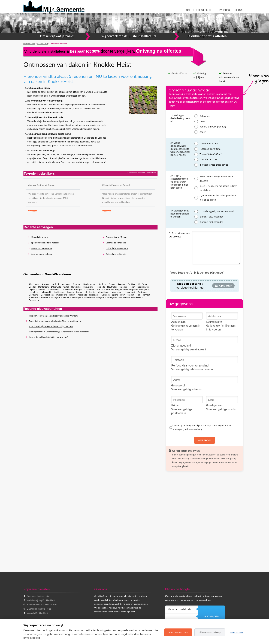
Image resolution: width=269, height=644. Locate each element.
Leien (202, 121)
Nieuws (239, 10)
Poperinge (82, 295)
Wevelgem (77, 297)
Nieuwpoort (129, 292)
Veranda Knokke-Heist (37, 613)
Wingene (100, 297)
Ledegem (143, 289)
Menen (70, 292)
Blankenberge (90, 284)
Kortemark (89, 289)
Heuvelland (88, 287)
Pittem (72, 295)
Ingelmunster (143, 287)
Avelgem (66, 284)
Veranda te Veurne (40, 237)
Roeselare (94, 295)
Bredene (102, 284)
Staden (131, 295)
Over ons (224, 10)
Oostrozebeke (47, 295)
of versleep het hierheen (191, 286)
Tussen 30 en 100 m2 (210, 149)
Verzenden (205, 440)
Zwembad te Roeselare (42, 248)
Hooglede (100, 287)
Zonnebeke (123, 297)
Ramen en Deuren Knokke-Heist (42, 605)
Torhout (146, 295)
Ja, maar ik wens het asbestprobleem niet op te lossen (218, 198)
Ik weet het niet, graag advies (214, 165)
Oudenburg (61, 295)
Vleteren (45, 297)
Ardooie (56, 284)
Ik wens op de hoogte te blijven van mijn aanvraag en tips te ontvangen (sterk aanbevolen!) (201, 427)
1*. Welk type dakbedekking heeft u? (180, 118)
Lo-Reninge (60, 292)
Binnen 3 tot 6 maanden (212, 222)
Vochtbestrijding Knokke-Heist (41, 600)
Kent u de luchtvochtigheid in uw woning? (49, 337)
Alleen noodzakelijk (210, 632)
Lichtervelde (46, 292)
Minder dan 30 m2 (209, 144)
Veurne (35, 297)
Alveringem (34, 284)
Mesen (79, 292)
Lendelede (34, 292)
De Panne (143, 284)
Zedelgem (111, 297)
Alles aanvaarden (178, 632)
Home (188, 10)
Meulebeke (90, 292)
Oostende (142, 292)
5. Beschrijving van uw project (179, 235)
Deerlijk (32, 287)
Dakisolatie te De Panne (117, 248)
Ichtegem (123, 287)
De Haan (132, 284)
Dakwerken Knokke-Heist (39, 609)
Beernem (77, 284)
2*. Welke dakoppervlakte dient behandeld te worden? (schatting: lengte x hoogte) (180, 149)
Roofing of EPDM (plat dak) (213, 127)
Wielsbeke (89, 297)
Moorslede (116, 292)
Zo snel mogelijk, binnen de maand (217, 211)
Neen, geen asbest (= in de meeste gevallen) (217, 179)
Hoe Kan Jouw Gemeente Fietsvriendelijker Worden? (54, 316)
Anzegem (46, 284)
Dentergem (43, 287)
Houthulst (112, 287)
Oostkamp (34, 295)
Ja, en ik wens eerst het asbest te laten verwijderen (218, 188)
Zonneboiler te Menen (116, 237)
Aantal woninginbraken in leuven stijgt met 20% (51, 326)
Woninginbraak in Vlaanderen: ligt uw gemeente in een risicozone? (60, 332)
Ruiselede (105, 295)
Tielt (138, 295)
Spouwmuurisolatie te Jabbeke (45, 243)
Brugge (112, 284)
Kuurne (109, 289)
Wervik (66, 297)
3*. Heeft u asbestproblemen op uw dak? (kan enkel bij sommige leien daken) (179, 182)
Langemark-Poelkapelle (126, 289)
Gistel (66, 287)
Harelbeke (76, 287)
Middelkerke (103, 292)
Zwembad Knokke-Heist (38, 596)
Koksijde (78, 289)
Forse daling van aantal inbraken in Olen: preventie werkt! (56, 321)
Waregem (56, 297)
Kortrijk (100, 289)
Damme (122, 284)
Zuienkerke (136, 297)
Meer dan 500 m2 (208, 159)
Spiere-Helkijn (119, 295)
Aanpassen (236, 632)
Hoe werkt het (205, 10)
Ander (203, 132)
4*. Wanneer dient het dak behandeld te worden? (180, 214)
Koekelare (67, 289)
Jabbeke (41, 289)
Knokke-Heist (54, 289)
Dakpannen (205, 116)
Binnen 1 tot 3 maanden (212, 217)
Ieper (132, 287)
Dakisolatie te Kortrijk (116, 254)
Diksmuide (56, 287)
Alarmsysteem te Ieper (42, 254)
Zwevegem (34, 300)
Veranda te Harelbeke (116, 243)
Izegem (32, 289)
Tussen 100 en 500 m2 (211, 154)
